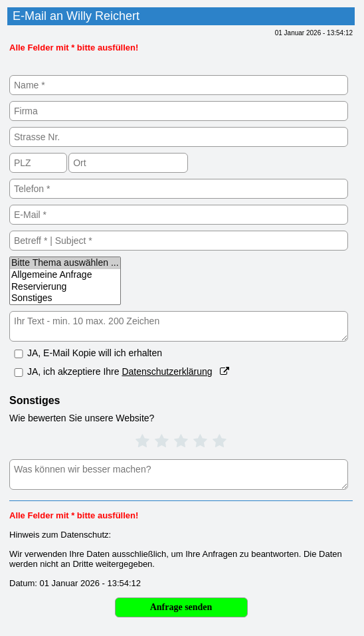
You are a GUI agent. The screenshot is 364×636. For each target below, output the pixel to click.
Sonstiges (65, 298)
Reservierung (65, 287)
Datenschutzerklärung (167, 371)
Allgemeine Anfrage (65, 275)
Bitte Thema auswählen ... (65, 263)
